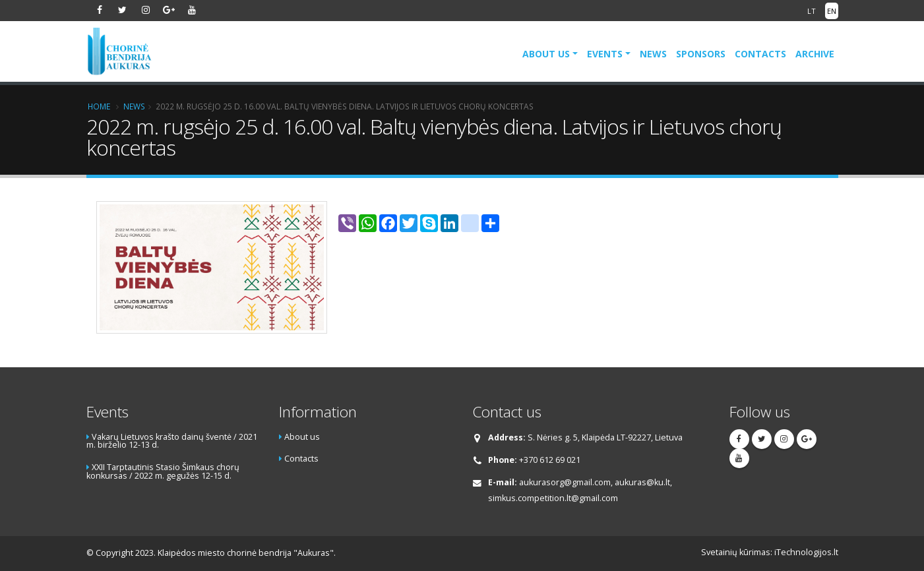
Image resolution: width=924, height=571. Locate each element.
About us (546, 54)
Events (605, 54)
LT (812, 11)
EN (832, 11)
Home (99, 106)
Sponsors (701, 54)
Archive (815, 54)
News (653, 54)
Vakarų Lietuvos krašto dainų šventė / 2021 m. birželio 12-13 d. (172, 441)
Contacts (760, 54)
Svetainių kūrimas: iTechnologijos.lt (770, 552)
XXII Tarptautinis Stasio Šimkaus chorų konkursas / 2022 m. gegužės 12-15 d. (163, 471)
